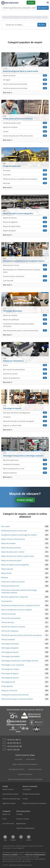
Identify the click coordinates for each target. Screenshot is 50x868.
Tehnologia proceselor (10, 652)
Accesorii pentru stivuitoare (25, 276)
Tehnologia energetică (10, 648)
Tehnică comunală (8, 614)
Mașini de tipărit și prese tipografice (15, 565)
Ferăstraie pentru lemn (25, 123)
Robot (25, 365)
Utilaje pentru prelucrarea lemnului (15, 695)
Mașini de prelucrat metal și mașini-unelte (17, 556)
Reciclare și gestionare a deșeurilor (15, 597)
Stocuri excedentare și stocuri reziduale (17, 610)
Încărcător (25, 175)
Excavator (25, 170)
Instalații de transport (25, 464)
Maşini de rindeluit (25, 127)
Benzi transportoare (25, 460)
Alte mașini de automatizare (25, 369)
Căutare (43, 8)
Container (25, 417)
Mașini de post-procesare (11, 548)
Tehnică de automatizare (11, 618)
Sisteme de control (25, 374)
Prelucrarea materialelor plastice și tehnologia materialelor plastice (19, 591)
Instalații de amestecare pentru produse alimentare (25, 325)
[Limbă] (44, 3)
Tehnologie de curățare (10, 669)
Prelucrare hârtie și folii (10, 586)
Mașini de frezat (25, 75)
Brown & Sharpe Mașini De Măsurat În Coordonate (25, 779)
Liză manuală (25, 281)
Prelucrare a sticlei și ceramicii (13, 582)
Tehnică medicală (8, 639)
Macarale (25, 183)
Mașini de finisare (25, 218)
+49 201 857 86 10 (14, 743)
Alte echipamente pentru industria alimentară (25, 330)
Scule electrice (7, 601)
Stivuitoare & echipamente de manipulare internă (20, 605)
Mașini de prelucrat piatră (11, 560)
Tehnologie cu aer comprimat (13, 665)
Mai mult (8, 93)
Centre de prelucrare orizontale (25, 88)
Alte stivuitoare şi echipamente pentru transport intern (25, 271)
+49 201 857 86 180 (14, 746)
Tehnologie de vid (8, 682)
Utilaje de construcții (9, 690)
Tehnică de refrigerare (10, 631)
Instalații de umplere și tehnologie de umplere (19, 535)
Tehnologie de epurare (10, 678)
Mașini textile (6, 573)
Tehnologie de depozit (10, 673)
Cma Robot (19, 759)
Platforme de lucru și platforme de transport (25, 179)
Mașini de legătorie (25, 222)
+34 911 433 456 (13, 750)
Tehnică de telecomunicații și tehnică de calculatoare (22, 635)
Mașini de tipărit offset (25, 226)
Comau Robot (30, 759)
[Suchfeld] (21, 25)
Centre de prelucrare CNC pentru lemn (25, 136)
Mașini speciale (7, 569)
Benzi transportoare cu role (25, 469)
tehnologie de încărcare (16, 769)
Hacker (25, 131)
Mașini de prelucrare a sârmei (13, 552)
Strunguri (25, 80)
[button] (48, 3)
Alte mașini (6, 526)
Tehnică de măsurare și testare (13, 627)
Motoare (5, 577)
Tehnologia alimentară (10, 644)
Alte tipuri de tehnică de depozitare (25, 413)
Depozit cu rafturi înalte (25, 425)
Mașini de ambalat (25, 315)
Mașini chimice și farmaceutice (13, 539)
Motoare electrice (25, 473)
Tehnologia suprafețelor (11, 656)
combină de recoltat (35, 769)
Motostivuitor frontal (25, 265)
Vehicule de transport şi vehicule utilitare (17, 699)
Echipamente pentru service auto (14, 531)
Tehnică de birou (8, 622)
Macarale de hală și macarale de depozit (25, 421)
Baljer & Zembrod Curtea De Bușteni (25, 764)
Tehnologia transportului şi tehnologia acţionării (20, 661)
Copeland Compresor (25, 774)
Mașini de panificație (25, 319)
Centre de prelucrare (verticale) (25, 84)
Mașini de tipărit (25, 231)
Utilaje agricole (7, 686)
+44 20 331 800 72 (14, 740)
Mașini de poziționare (25, 378)
